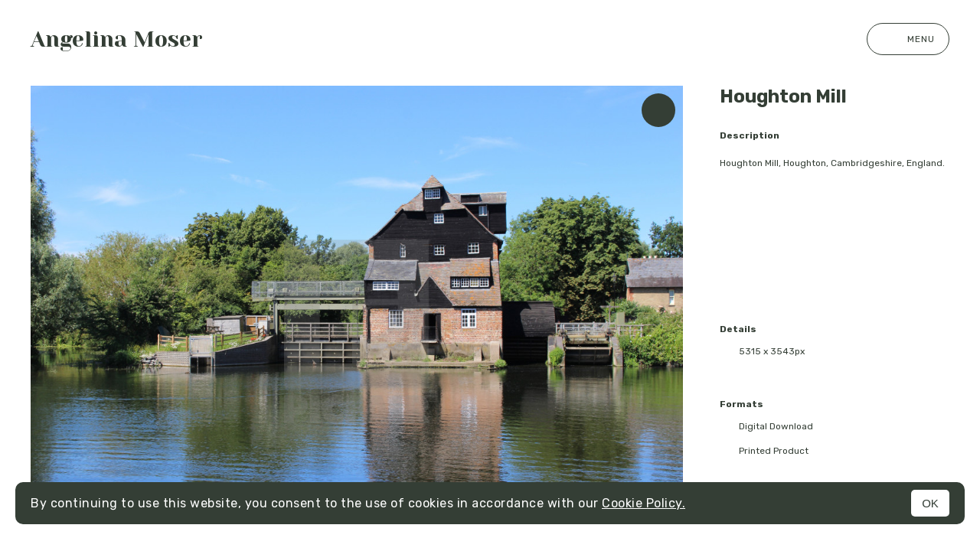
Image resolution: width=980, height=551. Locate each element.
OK (930, 503)
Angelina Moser (117, 39)
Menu (908, 39)
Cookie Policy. (644, 503)
